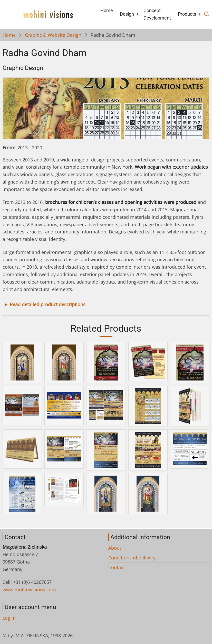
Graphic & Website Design (53, 35)
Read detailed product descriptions (48, 304)
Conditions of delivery (132, 558)
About (115, 548)
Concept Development (157, 14)
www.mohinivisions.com (29, 589)
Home (107, 10)
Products (187, 14)
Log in (9, 618)
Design (127, 14)
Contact (117, 567)
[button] (22, 362)
